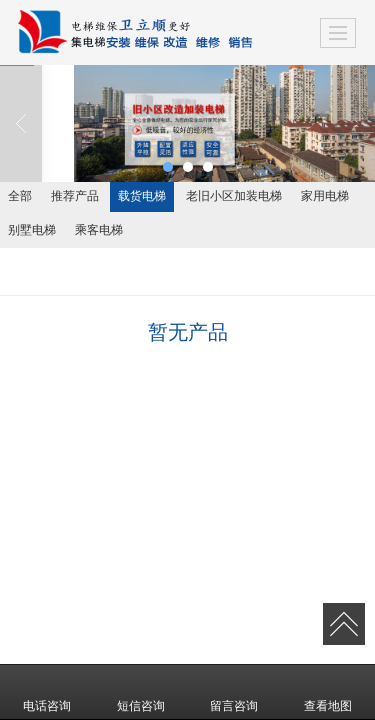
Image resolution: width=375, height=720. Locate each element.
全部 (20, 196)
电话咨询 (47, 692)
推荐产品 (75, 196)
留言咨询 (234, 692)
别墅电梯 (32, 230)
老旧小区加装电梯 (234, 196)
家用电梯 (325, 196)
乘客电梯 (99, 230)
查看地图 (328, 692)
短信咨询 (141, 692)
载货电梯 (142, 196)
